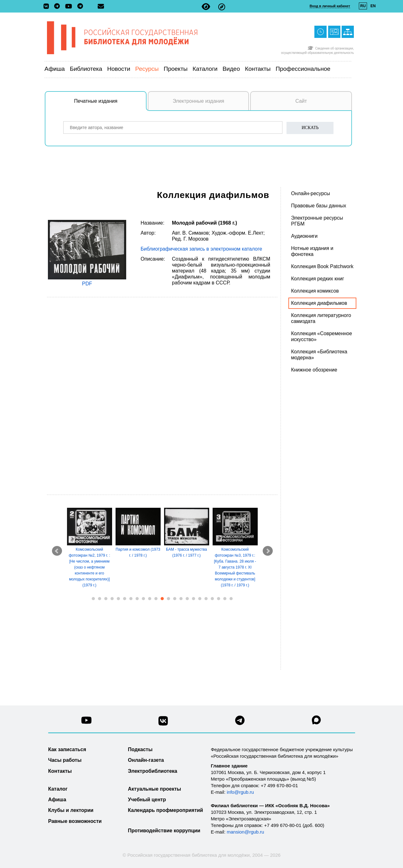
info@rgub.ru (240, 792)
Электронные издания (198, 101)
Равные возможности (75, 821)
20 (212, 599)
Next (268, 551)
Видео (231, 69)
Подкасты (140, 749)
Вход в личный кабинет (330, 6)
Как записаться (67, 749)
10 (150, 599)
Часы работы (65, 760)
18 (200, 599)
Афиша (55, 69)
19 (206, 599)
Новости (119, 69)
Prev (57, 551)
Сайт (301, 101)
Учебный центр (147, 800)
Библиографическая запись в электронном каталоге (201, 249)
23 (231, 599)
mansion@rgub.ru (245, 832)
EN (373, 6)
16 (187, 599)
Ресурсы (147, 69)
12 (162, 599)
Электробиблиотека (153, 771)
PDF (87, 284)
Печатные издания (111, 104)
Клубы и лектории (71, 810)
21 (219, 599)
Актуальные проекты (155, 789)
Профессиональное (303, 69)
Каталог (58, 789)
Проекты (176, 69)
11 (156, 599)
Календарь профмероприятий (166, 810)
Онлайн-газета (146, 760)
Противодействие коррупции (164, 831)
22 (225, 599)
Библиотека (86, 69)
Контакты (258, 69)
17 (194, 599)
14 (175, 599)
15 (181, 599)
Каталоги (205, 69)
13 (168, 599)
